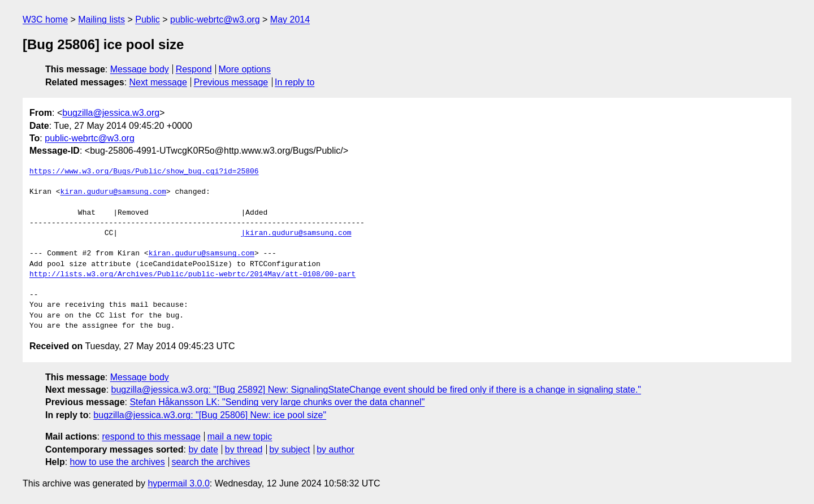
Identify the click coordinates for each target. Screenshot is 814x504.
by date (203, 449)
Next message (158, 82)
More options (245, 69)
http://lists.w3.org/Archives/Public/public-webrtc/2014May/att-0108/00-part (192, 275)
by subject (289, 449)
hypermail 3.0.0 (178, 483)
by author (335, 449)
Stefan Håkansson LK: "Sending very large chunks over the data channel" (277, 402)
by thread (244, 449)
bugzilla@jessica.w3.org (111, 113)
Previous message (231, 82)
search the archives (211, 462)
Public (148, 19)
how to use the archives (118, 462)
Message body (140, 69)
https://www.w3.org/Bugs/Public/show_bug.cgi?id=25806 (144, 172)
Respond (194, 69)
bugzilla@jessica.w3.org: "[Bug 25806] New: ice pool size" (210, 415)
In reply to (295, 82)
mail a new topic (240, 436)
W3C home (45, 19)
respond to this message (151, 436)
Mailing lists (101, 19)
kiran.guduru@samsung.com (113, 192)
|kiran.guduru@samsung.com (296, 233)
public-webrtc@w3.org (215, 19)
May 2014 (290, 19)
